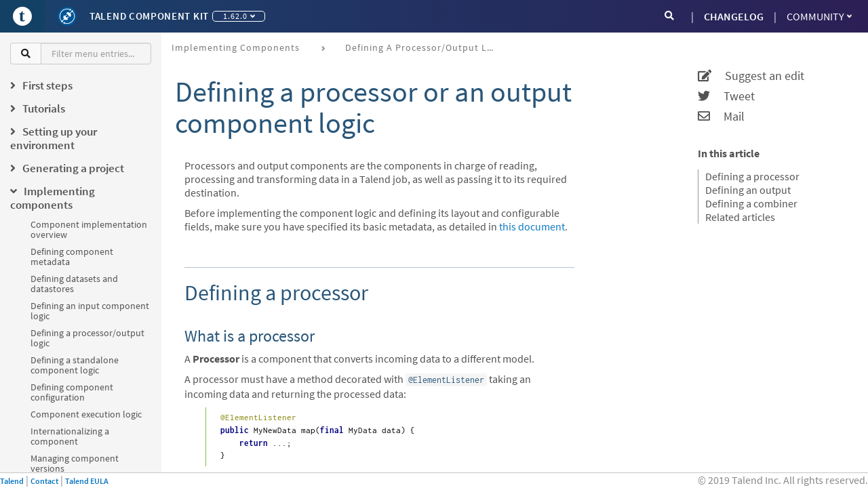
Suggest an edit (751, 76)
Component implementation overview (89, 229)
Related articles (740, 217)
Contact (44, 481)
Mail (721, 117)
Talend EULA (87, 481)
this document (532, 226)
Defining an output (748, 190)
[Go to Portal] (22, 16)
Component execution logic (86, 414)
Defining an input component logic (90, 311)
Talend (12, 481)
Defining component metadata (72, 257)
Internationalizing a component (70, 436)
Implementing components (236, 47)
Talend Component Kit (149, 16)
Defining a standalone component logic (75, 365)
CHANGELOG (734, 16)
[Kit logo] (67, 16)
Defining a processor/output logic (87, 338)
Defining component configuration (72, 392)
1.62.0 (239, 16)
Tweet (726, 96)
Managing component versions (75, 463)
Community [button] (819, 16)
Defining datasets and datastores (74, 284)
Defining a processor (752, 176)
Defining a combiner (751, 203)
